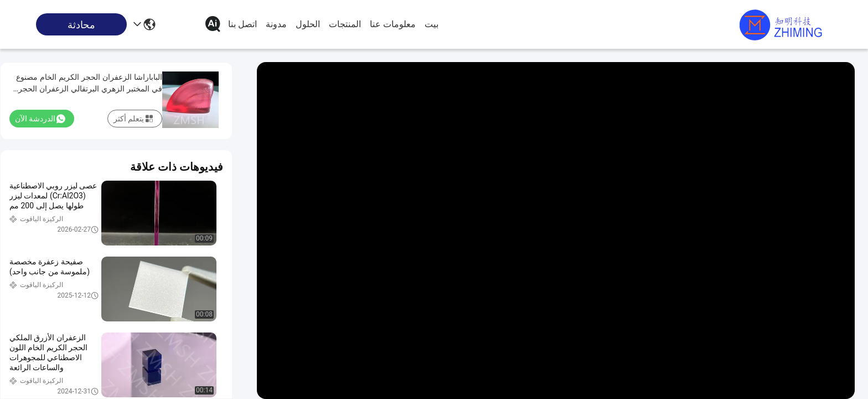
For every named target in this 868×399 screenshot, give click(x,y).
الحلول (308, 24)
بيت (432, 24)
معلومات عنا (393, 24)
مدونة (276, 24)
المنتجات (345, 24)
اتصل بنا (242, 24)
